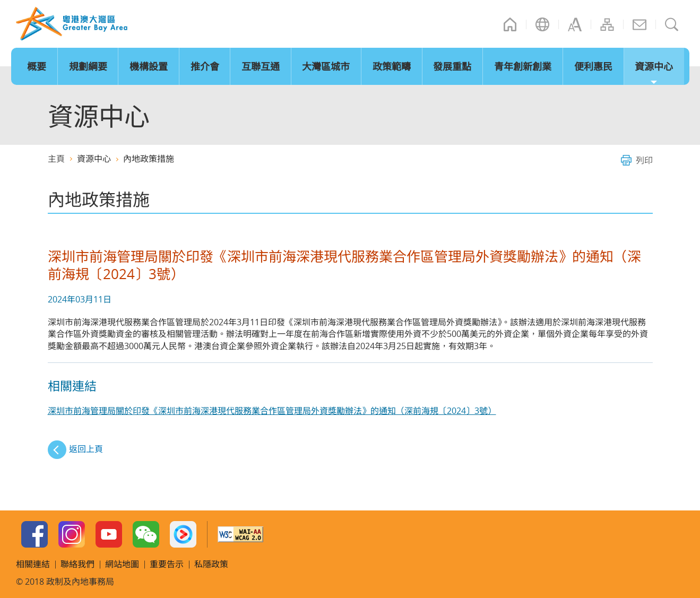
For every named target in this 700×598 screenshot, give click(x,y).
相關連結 (33, 564)
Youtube (109, 534)
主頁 (510, 24)
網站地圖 (607, 24)
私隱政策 (211, 564)
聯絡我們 (639, 24)
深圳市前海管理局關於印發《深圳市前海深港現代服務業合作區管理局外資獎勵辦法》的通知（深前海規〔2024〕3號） (272, 411)
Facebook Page (34, 534)
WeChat (146, 534)
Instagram (72, 534)
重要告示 (167, 564)
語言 (542, 24)
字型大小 (575, 24)
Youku (183, 534)
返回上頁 (86, 449)
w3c (240, 534)
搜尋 (672, 24)
